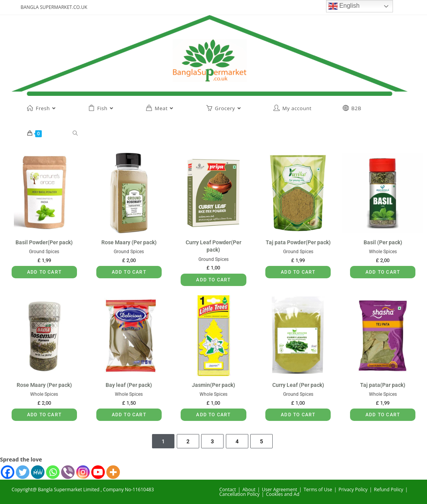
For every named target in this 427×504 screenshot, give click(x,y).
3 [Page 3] (212, 441)
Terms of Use (318, 490)
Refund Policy (389, 490)
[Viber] (68, 472)
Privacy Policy (353, 490)
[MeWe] (38, 472)
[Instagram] (83, 472)
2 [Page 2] (188, 441)
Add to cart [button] (44, 272)
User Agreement (279, 490)
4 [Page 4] (237, 441)
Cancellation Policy (239, 494)
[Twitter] (23, 472)
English (344, 6)
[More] (113, 472)
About (249, 490)
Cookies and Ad (283, 494)
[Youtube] (98, 472)
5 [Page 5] (261, 441)
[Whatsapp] (53, 472)
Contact (228, 490)
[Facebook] (8, 472)
